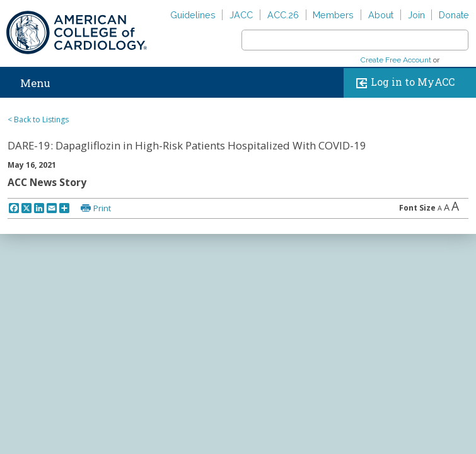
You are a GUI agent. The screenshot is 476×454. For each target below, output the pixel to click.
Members (333, 15)
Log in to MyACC (403, 83)
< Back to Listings (38, 119)
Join (416, 15)
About (381, 15)
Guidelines (193, 15)
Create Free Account (396, 60)
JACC (241, 15)
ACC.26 (283, 15)
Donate (454, 15)
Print (102, 208)
